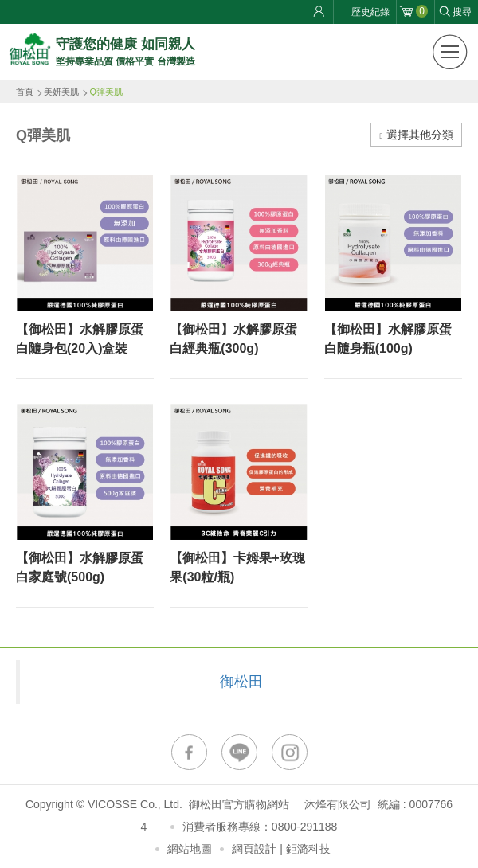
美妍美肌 (61, 92)
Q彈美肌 (106, 92)
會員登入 (321, 12)
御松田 (241, 682)
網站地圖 (190, 849)
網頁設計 (254, 849)
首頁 (25, 92)
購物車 (422, 11)
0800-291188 (305, 827)
